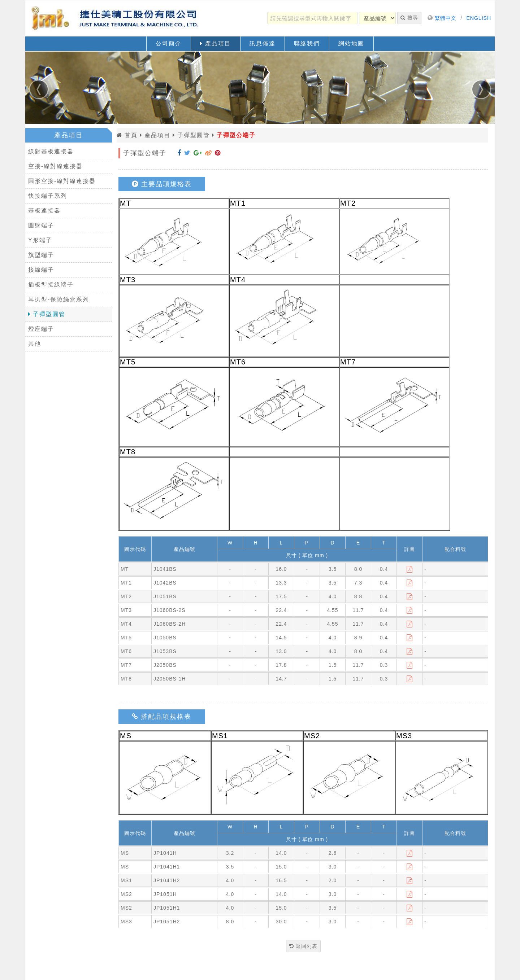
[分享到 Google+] (198, 153)
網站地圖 (351, 43)
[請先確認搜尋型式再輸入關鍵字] (312, 18)
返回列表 (303, 946)
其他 (35, 344)
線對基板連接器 (51, 151)
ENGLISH (479, 18)
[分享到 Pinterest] (218, 153)
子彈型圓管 (47, 314)
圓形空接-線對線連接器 (62, 181)
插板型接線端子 (51, 285)
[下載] (410, 569)
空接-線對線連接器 (55, 166)
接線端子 (41, 270)
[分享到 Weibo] (209, 153)
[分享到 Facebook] (179, 153)
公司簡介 (169, 43)
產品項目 (215, 43)
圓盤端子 (41, 225)
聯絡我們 (307, 43)
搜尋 (409, 18)
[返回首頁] (116, 18)
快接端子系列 (48, 196)
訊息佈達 (263, 43)
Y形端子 (40, 240)
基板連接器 (44, 211)
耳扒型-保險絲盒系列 (59, 299)
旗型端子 (41, 255)
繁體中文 (446, 18)
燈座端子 (41, 329)
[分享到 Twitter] (187, 153)
